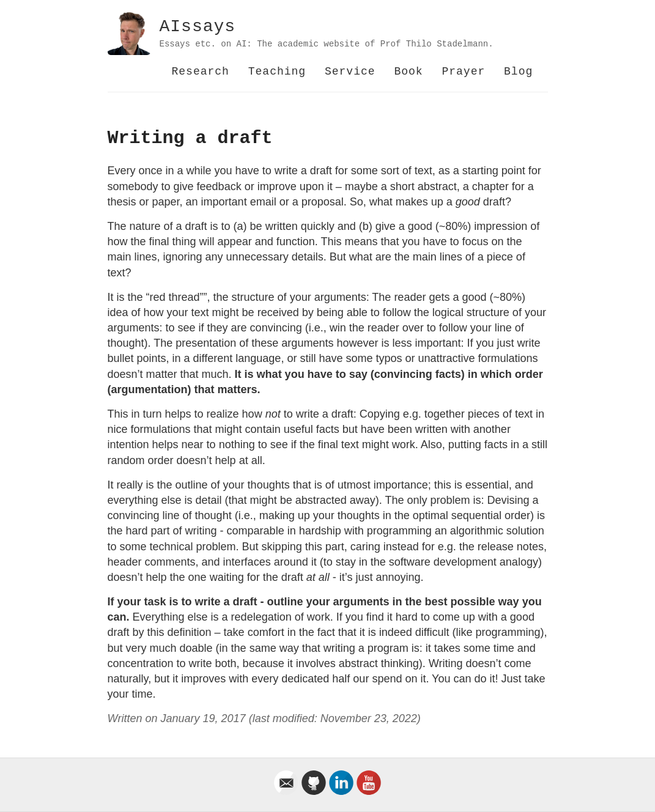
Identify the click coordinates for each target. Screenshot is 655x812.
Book (408, 72)
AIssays (198, 26)
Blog (518, 72)
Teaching (277, 72)
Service (350, 72)
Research (201, 72)
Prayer (463, 72)
